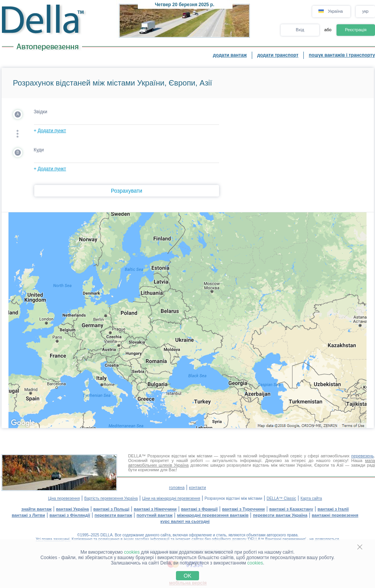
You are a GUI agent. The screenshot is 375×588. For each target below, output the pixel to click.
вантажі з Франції (199, 509)
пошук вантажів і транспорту (342, 55)
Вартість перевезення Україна (111, 498)
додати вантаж (230, 55)
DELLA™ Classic (281, 498)
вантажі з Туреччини (244, 509)
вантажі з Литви (28, 515)
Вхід (300, 30)
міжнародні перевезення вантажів (213, 515)
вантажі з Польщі (111, 509)
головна (177, 487)
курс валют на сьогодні (185, 521)
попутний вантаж (155, 515)
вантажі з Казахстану (291, 509)
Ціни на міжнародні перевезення (171, 498)
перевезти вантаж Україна (280, 515)
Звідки (41, 112)
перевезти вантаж (114, 515)
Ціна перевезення (64, 498)
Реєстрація (356, 30)
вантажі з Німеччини (155, 509)
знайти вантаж (36, 509)
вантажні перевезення (335, 515)
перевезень (362, 456)
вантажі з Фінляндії (70, 515)
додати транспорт (278, 55)
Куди (39, 150)
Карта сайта (311, 498)
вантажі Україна (73, 509)
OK (187, 576)
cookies (132, 552)
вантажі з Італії (333, 509)
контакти (198, 487)
